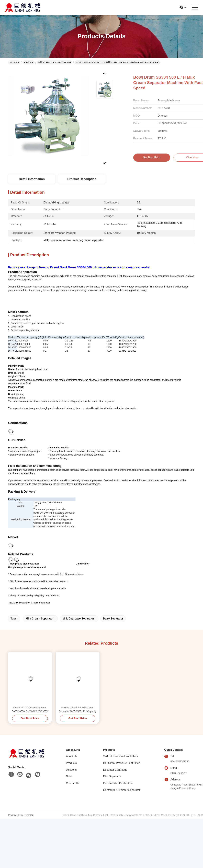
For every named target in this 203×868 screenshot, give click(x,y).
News (69, 776)
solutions (71, 770)
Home (14, 62)
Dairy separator (113, 619)
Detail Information (32, 179)
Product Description (82, 179)
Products (29, 62)
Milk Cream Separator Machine (55, 62)
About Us (72, 756)
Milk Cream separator (40, 619)
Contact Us (73, 783)
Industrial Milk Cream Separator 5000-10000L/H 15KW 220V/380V (30, 709)
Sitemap (29, 815)
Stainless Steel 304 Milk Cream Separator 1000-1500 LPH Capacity (78, 709)
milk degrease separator (78, 619)
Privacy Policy (15, 815)
